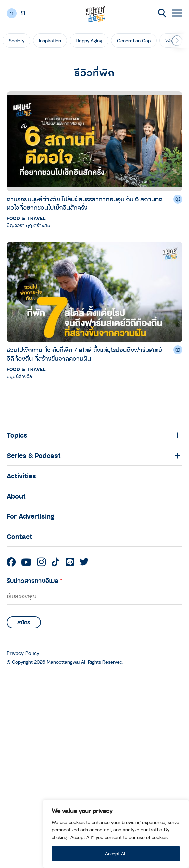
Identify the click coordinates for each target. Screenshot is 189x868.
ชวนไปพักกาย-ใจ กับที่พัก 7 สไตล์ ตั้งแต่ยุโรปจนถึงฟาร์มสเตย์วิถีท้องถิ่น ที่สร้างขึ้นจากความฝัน (84, 354)
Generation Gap (134, 40)
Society (16, 40)
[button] (177, 41)
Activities (21, 476)
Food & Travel (26, 218)
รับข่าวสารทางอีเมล (34, 580)
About (16, 496)
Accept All (116, 854)
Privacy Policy (23, 653)
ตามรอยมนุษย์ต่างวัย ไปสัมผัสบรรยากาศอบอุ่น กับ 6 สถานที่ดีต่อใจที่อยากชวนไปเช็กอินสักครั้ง (85, 203)
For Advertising (30, 516)
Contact (19, 536)
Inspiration (50, 40)
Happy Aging (89, 40)
